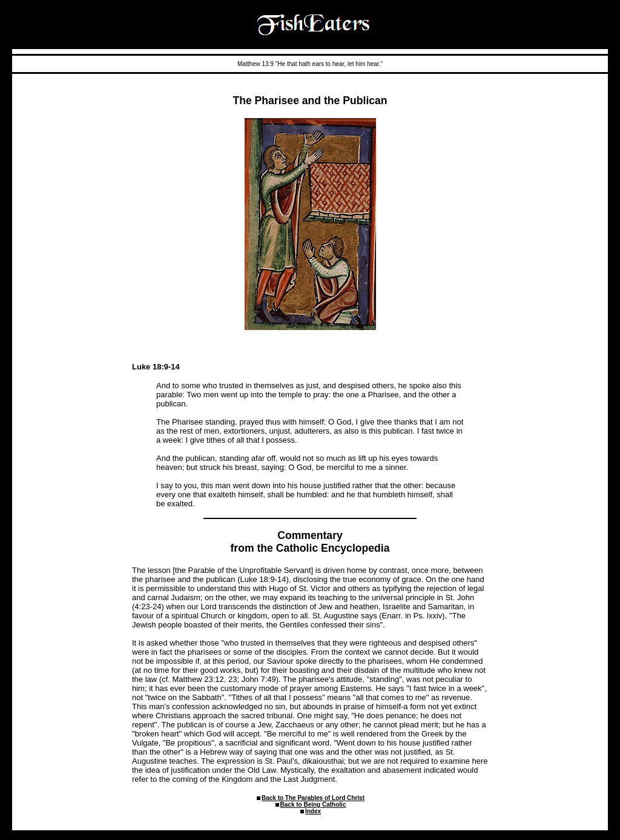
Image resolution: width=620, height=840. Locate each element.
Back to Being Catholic (313, 805)
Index (313, 811)
